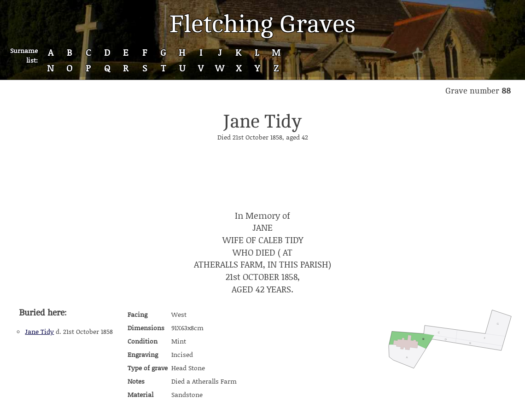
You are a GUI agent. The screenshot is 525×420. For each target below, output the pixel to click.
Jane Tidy (39, 331)
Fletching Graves (262, 24)
